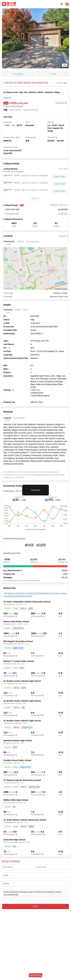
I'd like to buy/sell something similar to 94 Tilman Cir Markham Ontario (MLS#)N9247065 (35, 895)
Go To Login (62, 83)
